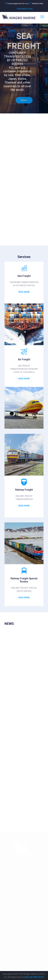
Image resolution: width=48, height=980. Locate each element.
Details (24, 101)
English (20, 9)
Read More (24, 292)
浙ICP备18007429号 (35, 977)
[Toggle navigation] (42, 17)
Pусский (29, 9)
